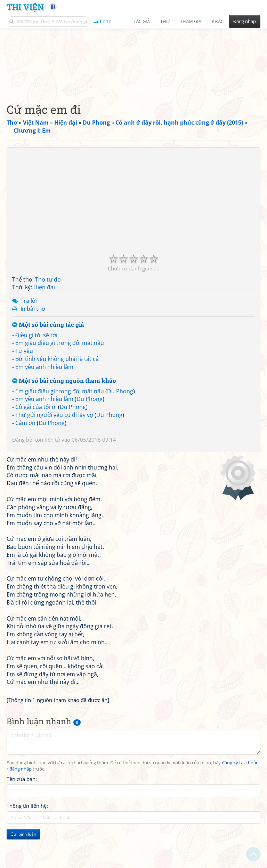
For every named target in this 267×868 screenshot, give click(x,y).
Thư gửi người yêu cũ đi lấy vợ (54, 458)
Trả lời (29, 344)
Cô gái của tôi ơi (36, 450)
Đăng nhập (245, 21)
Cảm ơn (25, 466)
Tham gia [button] (191, 21)
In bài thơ (33, 352)
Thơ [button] (165, 21)
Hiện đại (44, 331)
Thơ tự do (48, 323)
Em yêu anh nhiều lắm (44, 410)
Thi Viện (25, 7)
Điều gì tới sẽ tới (36, 379)
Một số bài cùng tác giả (48, 368)
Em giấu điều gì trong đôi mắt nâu (60, 386)
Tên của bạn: (22, 822)
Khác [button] (218, 21)
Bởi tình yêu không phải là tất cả (57, 402)
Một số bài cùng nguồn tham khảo (64, 424)
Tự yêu (24, 394)
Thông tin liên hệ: (27, 849)
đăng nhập (21, 812)
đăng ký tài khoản (240, 806)
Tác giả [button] (142, 21)
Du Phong (120, 435)
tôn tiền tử (48, 483)
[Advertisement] (133, 82)
